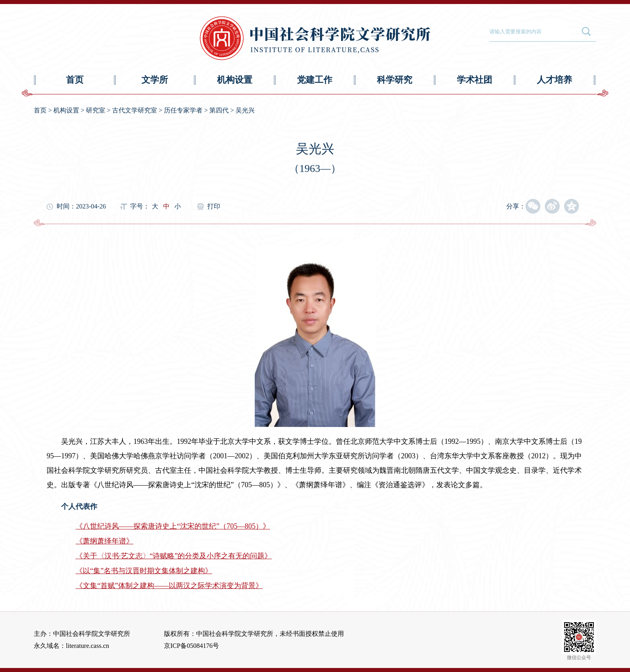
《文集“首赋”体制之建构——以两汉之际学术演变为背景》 (169, 586)
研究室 (96, 110)
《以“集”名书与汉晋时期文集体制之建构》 (144, 571)
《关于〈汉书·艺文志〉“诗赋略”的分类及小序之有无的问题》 (174, 556)
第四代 (219, 110)
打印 (214, 206)
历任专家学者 (183, 110)
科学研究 (395, 80)
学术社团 (475, 80)
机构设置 (235, 80)
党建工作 (315, 80)
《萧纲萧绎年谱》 (104, 541)
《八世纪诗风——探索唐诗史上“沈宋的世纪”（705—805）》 (173, 526)
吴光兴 (245, 110)
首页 (75, 80)
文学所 (155, 80)
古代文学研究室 (135, 110)
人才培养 (554, 80)
